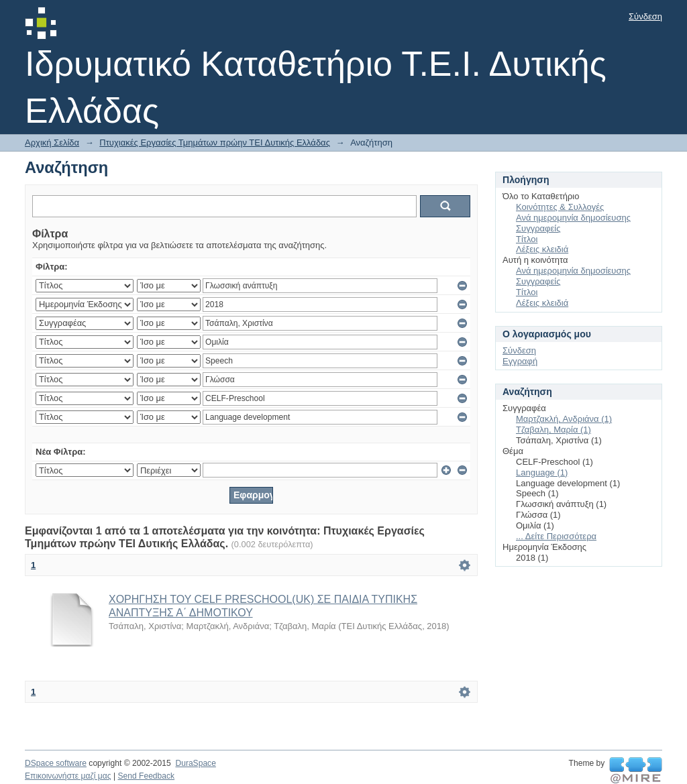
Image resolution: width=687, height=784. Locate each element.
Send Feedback (146, 776)
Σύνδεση (645, 16)
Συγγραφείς (538, 228)
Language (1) (542, 472)
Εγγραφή (520, 361)
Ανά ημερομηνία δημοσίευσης (573, 218)
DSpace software (56, 763)
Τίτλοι (527, 239)
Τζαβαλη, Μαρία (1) (553, 430)
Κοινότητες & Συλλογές (560, 207)
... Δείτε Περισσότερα (556, 536)
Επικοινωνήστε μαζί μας (68, 776)
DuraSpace (195, 763)
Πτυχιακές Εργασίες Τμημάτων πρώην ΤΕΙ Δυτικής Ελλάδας (215, 143)
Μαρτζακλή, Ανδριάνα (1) (564, 419)
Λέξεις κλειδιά (542, 249)
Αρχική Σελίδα (52, 143)
